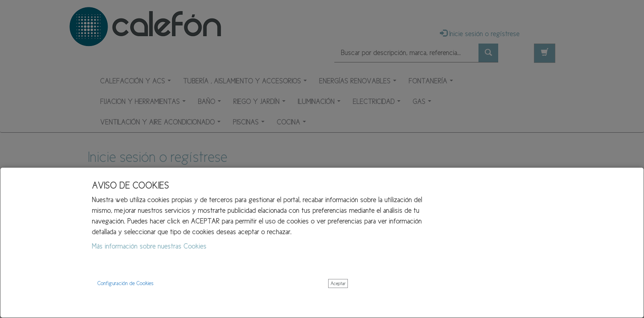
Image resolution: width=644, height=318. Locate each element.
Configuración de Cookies (125, 283)
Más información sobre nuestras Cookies (149, 246)
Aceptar (338, 283)
